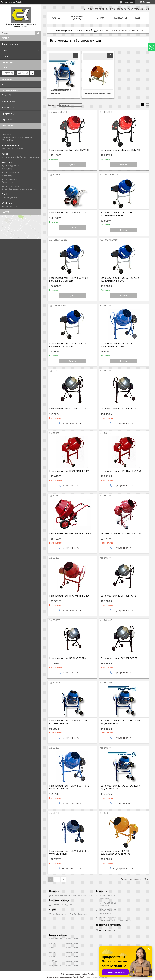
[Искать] (38, 33)
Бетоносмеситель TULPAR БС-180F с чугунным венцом (69, 787)
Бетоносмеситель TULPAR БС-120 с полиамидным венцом (120, 214)
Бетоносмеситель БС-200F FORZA (68, 409)
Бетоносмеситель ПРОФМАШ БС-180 (69, 596)
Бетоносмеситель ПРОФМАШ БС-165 (69, 471)
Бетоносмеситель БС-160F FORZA (68, 658)
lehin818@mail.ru (10, 198)
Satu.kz (91, 974)
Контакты (121, 18)
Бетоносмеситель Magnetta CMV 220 (121, 150)
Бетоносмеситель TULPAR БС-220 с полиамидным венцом (68, 345)
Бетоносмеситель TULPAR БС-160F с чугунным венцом (120, 722)
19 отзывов (128, 2)
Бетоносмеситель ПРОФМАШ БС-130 (121, 533)
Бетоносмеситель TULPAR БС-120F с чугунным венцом (69, 722)
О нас (5, 50)
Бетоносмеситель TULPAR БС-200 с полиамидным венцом (120, 279)
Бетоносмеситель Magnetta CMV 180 (69, 150)
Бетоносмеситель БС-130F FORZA (119, 596)
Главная (56, 18)
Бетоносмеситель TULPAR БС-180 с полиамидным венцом (68, 279)
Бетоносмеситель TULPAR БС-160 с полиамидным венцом (120, 345)
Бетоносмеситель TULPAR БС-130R (68, 213)
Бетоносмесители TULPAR (61, 92)
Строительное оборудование (89, 30)
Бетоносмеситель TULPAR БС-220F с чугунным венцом (69, 852)
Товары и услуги (10, 44)
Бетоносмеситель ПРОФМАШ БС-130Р (70, 533)
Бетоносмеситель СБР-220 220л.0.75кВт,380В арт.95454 (116, 852)
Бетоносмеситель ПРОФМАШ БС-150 (121, 471)
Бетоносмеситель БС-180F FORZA (119, 409)
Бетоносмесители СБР (98, 94)
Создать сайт (7, 2)
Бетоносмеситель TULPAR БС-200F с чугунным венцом (120, 787)
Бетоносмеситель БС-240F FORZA (119, 658)
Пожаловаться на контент (97, 977)
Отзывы (6, 56)
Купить (72, 165)
